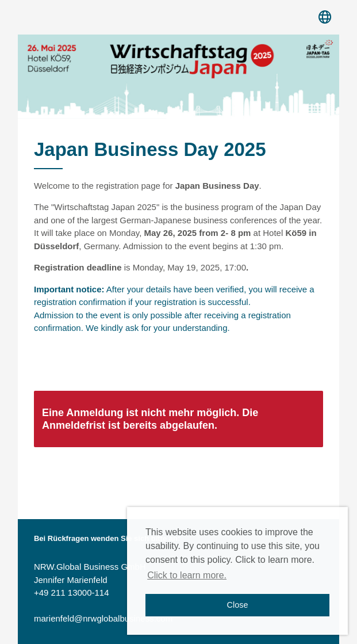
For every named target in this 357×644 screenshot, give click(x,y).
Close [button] (238, 605)
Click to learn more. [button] (187, 575)
